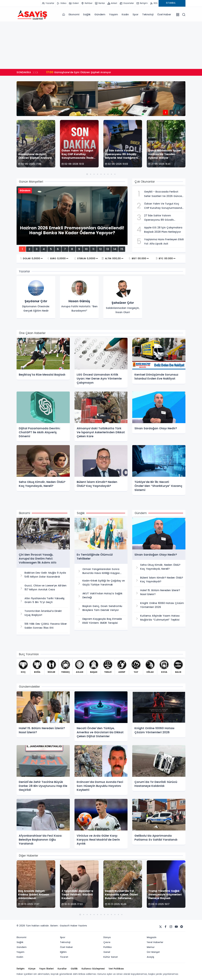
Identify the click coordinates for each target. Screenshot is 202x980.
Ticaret (64, 957)
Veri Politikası (116, 969)
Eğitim (63, 952)
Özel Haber (164, 14)
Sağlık (87, 14)
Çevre (107, 942)
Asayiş (150, 957)
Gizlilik (74, 969)
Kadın (125, 14)
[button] (87, 174)
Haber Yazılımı (79, 926)
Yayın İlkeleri (46, 969)
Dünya (107, 937)
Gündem (100, 14)
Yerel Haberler (155, 942)
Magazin (152, 937)
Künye (32, 969)
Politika (107, 947)
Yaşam (113, 14)
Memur (151, 947)
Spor (135, 14)
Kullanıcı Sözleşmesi (93, 969)
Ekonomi (74, 14)
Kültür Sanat (111, 957)
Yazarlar (24, 271)
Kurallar (62, 969)
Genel (107, 952)
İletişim (21, 969)
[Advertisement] (101, 45)
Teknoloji (148, 14)
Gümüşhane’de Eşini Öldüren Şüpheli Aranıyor (79, 72)
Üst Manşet (153, 952)
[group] (36, 297)
